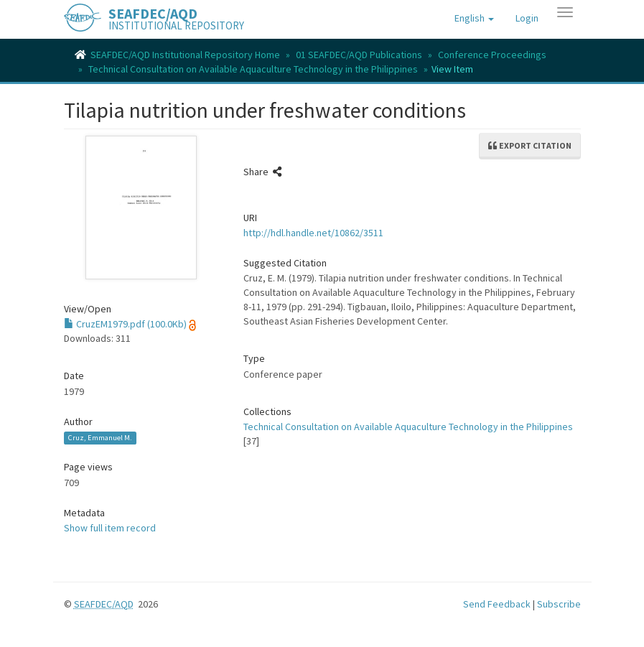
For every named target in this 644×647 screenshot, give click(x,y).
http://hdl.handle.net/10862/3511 (313, 233)
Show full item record (110, 528)
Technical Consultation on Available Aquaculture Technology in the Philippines (253, 69)
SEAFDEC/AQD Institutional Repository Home (185, 55)
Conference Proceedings (492, 55)
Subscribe (559, 604)
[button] (474, 18)
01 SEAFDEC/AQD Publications (359, 55)
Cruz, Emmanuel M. (100, 438)
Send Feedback (497, 604)
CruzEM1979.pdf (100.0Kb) (125, 324)
